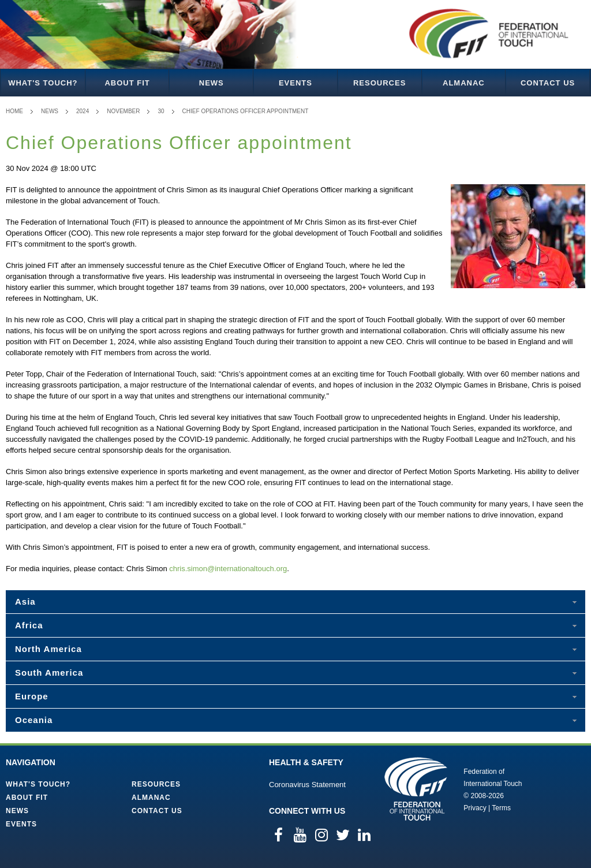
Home (14, 111)
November (123, 111)
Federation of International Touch (416, 789)
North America (48, 649)
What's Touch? (43, 83)
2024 (83, 111)
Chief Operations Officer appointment (246, 111)
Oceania (34, 720)
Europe (32, 696)
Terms (501, 808)
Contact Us (548, 83)
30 (161, 111)
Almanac (464, 83)
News (212, 83)
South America (49, 673)
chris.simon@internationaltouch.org (228, 569)
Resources (379, 83)
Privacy (475, 808)
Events (295, 83)
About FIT (127, 83)
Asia (25, 601)
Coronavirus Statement (307, 785)
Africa (29, 625)
